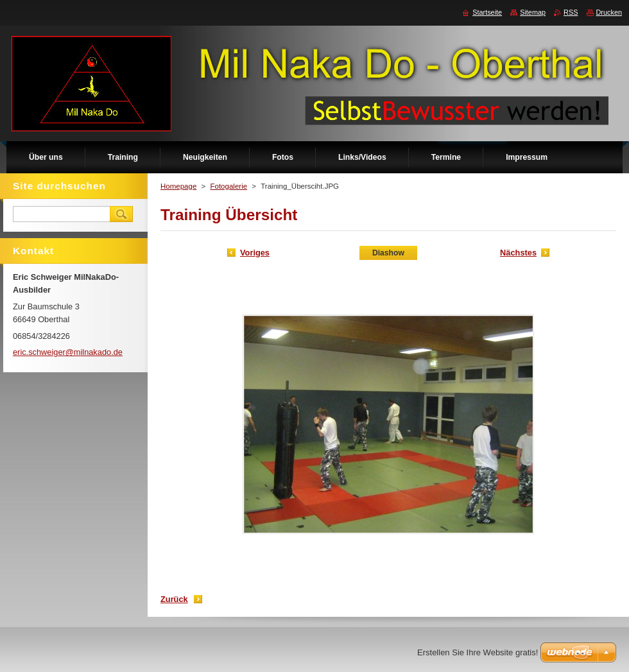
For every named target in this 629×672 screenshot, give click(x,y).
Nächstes (518, 253)
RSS (571, 12)
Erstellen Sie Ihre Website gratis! (478, 652)
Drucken (609, 12)
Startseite (487, 12)
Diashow (388, 253)
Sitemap (533, 12)
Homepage (178, 186)
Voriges (255, 253)
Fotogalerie (228, 186)
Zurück (174, 599)
